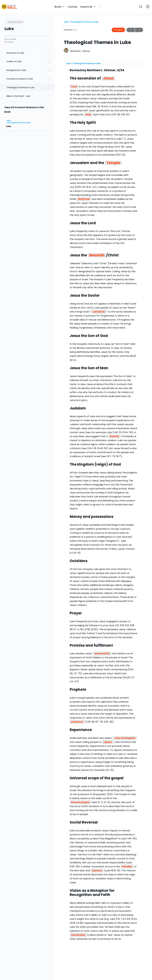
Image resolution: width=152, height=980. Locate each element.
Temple (113, 161)
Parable (127, 864)
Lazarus (97, 868)
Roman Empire (80, 800)
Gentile (114, 434)
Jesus (108, 76)
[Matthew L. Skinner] (66, 49)
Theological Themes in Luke (19, 121)
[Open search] (142, 7)
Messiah (97, 253)
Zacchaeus (78, 933)
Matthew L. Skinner (80, 49)
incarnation (102, 652)
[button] (87, 7)
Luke (9, 119)
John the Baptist (125, 736)
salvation (99, 310)
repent (108, 740)
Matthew (84, 197)
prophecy (77, 720)
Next (139, 28)
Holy (88, 112)
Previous (131, 28)
